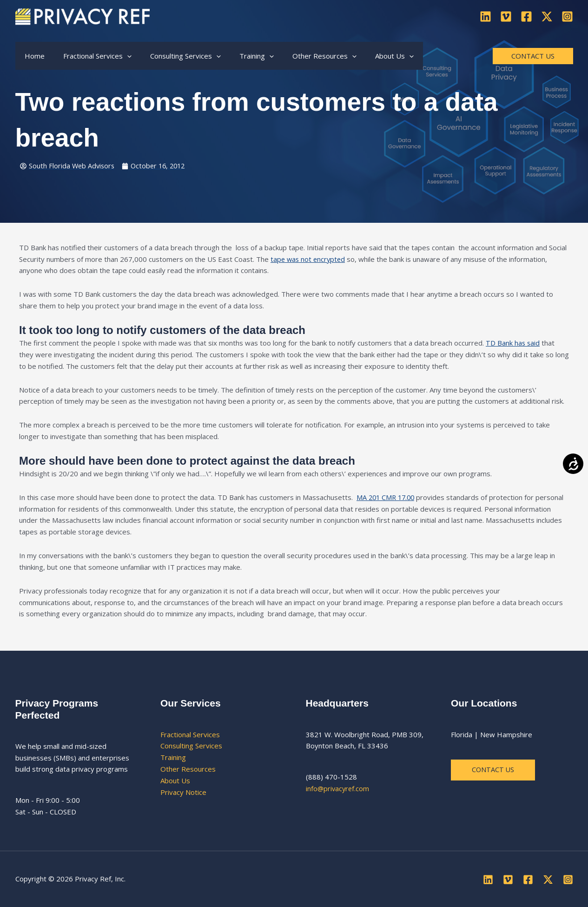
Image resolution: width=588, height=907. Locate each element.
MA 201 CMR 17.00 (387, 498)
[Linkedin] (486, 17)
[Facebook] (526, 17)
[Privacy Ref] (83, 15)
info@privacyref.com (338, 789)
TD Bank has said (513, 343)
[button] (120, 56)
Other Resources (188, 769)
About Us (175, 780)
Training (173, 758)
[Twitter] (547, 17)
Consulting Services (191, 746)
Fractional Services (190, 734)
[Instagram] (567, 17)
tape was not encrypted (309, 260)
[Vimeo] (506, 17)
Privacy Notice (183, 792)
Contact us (493, 770)
